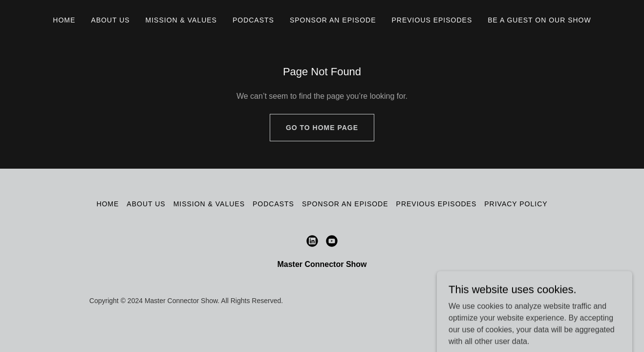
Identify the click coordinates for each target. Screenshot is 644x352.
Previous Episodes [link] (432, 20)
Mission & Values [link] (181, 20)
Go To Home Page (322, 128)
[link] (312, 241)
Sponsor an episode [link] (333, 20)
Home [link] (64, 20)
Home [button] (107, 204)
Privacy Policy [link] (516, 204)
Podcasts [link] (253, 20)
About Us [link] (110, 20)
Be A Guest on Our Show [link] (539, 20)
